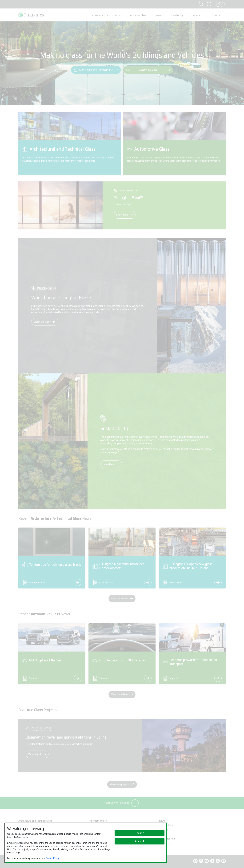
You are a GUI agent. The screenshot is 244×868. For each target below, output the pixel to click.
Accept (139, 841)
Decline (139, 833)
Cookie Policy (53, 858)
